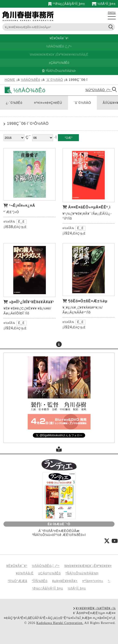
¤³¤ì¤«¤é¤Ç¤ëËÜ (48, 103)
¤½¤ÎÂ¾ (9, 222)
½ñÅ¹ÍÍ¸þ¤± (104, 4)
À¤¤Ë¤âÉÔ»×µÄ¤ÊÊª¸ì (89, 207)
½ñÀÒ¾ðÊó (55, 46)
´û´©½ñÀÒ (54, 80)
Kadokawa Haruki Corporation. (60, 623)
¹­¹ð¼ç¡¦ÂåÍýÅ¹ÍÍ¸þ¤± (67, 4)
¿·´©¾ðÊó (14, 103)
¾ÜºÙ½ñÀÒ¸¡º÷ (101, 90)
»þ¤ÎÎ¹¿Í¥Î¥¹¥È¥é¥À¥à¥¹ (32, 302)
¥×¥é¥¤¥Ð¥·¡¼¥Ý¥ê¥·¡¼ (96, 608)
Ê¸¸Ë (21, 222)
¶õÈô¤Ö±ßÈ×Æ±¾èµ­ (88, 301)
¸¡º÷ (69, 46)
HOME (10, 80)
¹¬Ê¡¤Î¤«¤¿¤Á (22, 206)
